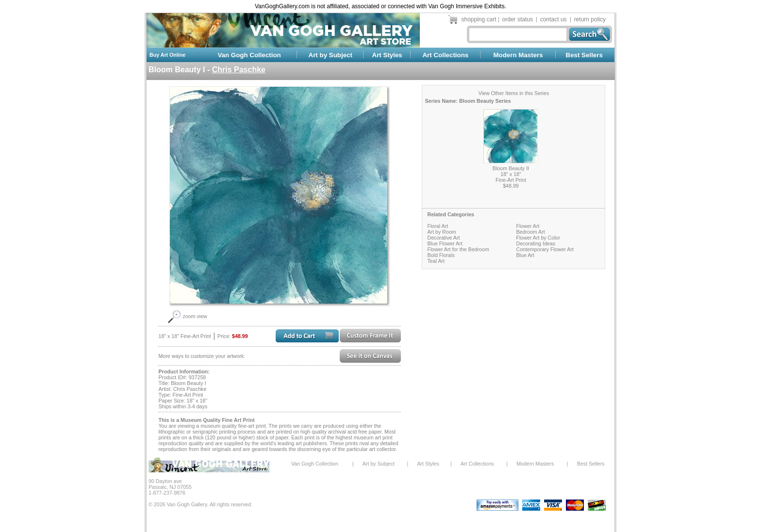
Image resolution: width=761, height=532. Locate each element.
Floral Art (438, 226)
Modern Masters (518, 55)
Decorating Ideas (536, 243)
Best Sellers (584, 55)
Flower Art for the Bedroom (458, 249)
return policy (590, 19)
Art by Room (441, 232)
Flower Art (528, 226)
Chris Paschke (239, 70)
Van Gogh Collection (249, 55)
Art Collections (445, 55)
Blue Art (525, 255)
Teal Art (436, 261)
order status (518, 19)
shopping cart (479, 19)
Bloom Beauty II (511, 168)
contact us (554, 19)
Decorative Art (443, 238)
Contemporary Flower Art (545, 249)
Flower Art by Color (538, 238)
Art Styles (387, 55)
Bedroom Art (530, 232)
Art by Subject (331, 55)
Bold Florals (441, 255)
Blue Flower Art (445, 243)
